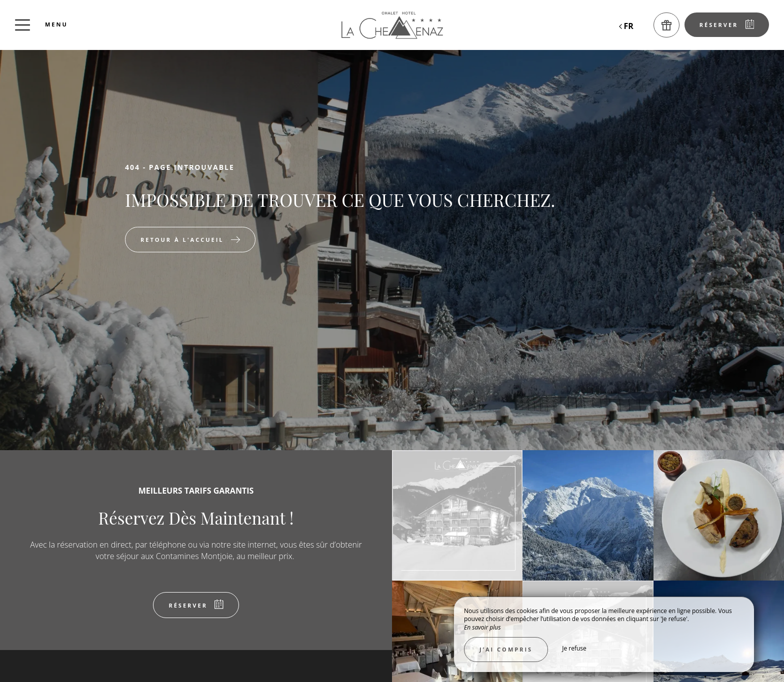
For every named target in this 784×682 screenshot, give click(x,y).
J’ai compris (506, 649)
